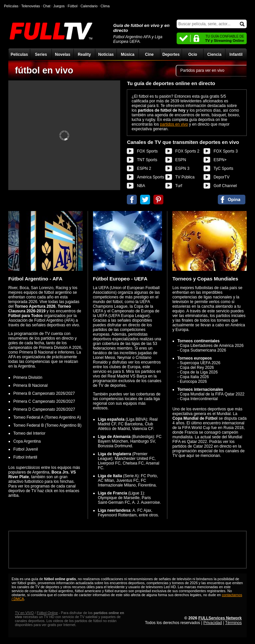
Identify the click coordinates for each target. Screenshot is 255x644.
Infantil (236, 54)
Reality (84, 54)
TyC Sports (223, 168)
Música (128, 54)
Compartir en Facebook (132, 200)
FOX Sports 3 (226, 151)
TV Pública (185, 177)
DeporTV (221, 177)
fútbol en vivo (44, 70)
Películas (19, 54)
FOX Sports (147, 151)
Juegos (59, 6)
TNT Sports (147, 160)
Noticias (106, 54)
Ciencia (214, 54)
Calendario (89, 6)
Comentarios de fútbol (232, 200)
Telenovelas (31, 6)
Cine (149, 54)
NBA (141, 186)
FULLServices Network (220, 618)
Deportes (171, 54)
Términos (233, 623)
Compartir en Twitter (145, 200)
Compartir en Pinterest (158, 200)
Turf (179, 186)
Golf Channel (225, 186)
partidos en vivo (174, 124)
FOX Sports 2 (187, 151)
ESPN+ (220, 160)
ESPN (181, 160)
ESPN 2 (144, 168)
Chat (47, 6)
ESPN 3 (182, 168)
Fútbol (73, 6)
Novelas (63, 54)
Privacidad (212, 623)
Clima (105, 6)
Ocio (193, 54)
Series (41, 54)
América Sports (150, 177)
